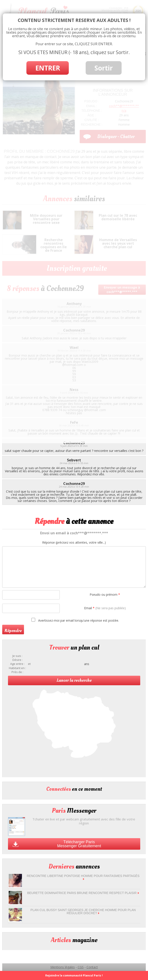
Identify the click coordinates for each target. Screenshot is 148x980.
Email (105, 608)
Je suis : (17, 656)
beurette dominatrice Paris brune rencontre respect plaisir (83, 893)
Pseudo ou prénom (105, 594)
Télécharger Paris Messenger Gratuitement (79, 844)
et (29, 664)
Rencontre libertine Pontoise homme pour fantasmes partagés (83, 877)
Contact (92, 967)
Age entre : (17, 664)
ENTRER (48, 68)
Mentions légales (63, 967)
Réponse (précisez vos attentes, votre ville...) (74, 543)
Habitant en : (17, 668)
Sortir (104, 68)
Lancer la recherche (74, 680)
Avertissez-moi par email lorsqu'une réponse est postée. (74, 620)
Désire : (18, 660)
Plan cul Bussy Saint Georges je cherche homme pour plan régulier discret (83, 912)
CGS (81, 967)
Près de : (17, 672)
